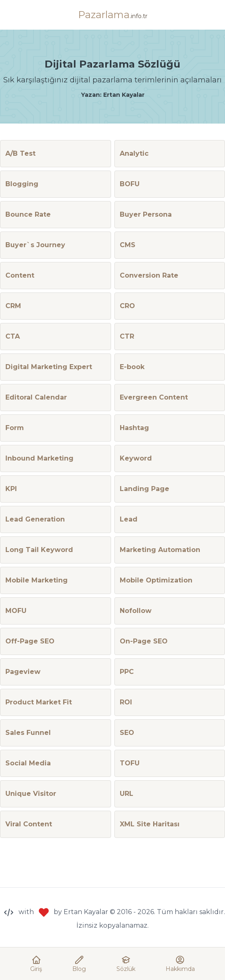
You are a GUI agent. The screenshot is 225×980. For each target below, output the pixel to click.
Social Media (28, 763)
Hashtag (134, 428)
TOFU (130, 763)
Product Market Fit (39, 702)
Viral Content (29, 824)
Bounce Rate (28, 214)
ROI (126, 702)
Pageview (23, 672)
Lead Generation (35, 519)
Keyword (136, 458)
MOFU (16, 611)
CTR (127, 336)
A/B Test (20, 153)
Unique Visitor (31, 794)
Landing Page (144, 489)
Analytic (134, 153)
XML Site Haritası (150, 824)
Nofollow (136, 611)
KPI (11, 489)
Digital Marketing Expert (49, 367)
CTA (13, 336)
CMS (128, 245)
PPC (127, 672)
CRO (127, 306)
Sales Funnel (28, 733)
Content (20, 275)
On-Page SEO (144, 641)
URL (127, 794)
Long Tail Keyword (39, 550)
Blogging (22, 184)
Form (15, 428)
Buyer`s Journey (35, 245)
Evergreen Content (154, 397)
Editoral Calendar (36, 397)
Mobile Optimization (156, 580)
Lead (129, 519)
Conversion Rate (149, 275)
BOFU (130, 184)
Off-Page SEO (30, 641)
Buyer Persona (146, 214)
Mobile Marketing (37, 580)
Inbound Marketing (39, 458)
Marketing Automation (160, 550)
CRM (13, 306)
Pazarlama (113, 15)
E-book (132, 367)
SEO (127, 733)
